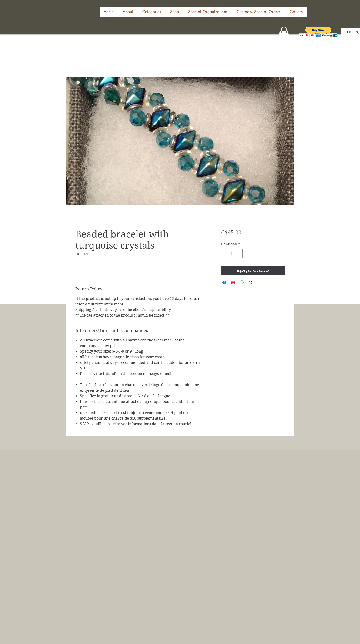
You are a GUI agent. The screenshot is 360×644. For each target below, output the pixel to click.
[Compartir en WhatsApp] (242, 283)
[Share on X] (251, 283)
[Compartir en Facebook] (224, 283)
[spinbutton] (232, 254)
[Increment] (239, 254)
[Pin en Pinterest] (233, 283)
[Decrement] (225, 254)
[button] (175, 12)
